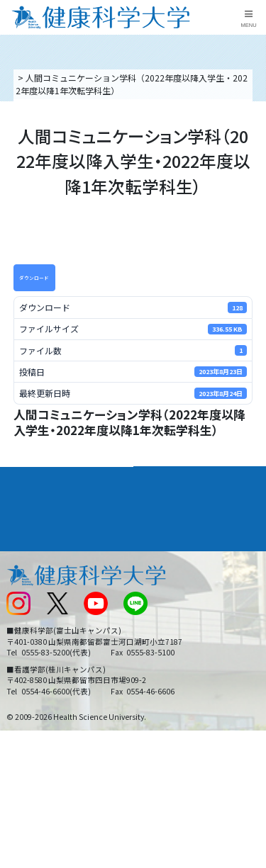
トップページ (41, 78)
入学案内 (26, 503)
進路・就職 (163, 503)
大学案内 (26, 477)
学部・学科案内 (173, 477)
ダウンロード (34, 278)
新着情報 (23, 600)
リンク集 (155, 553)
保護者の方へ (31, 671)
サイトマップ (164, 623)
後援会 (18, 553)
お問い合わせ (164, 576)
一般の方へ (160, 671)
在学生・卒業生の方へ (181, 647)
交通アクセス (31, 576)
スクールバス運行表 (44, 623)
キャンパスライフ (45, 529)
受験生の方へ (31, 647)
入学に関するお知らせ (181, 600)
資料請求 (253, 145)
